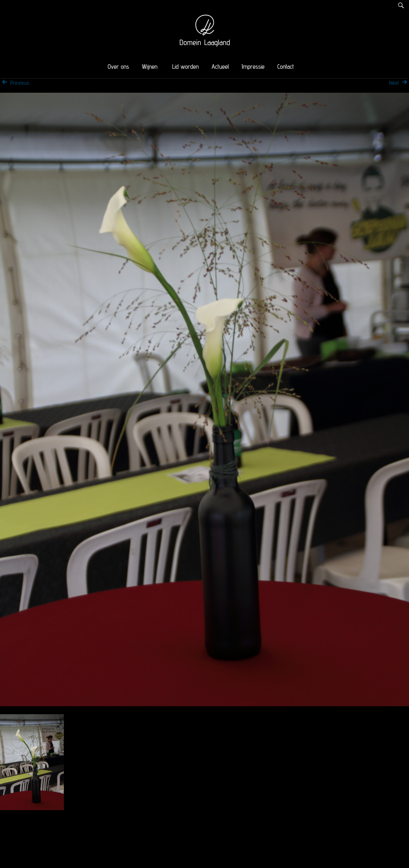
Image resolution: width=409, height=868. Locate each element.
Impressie (253, 66)
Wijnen (150, 66)
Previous (15, 83)
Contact (286, 66)
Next (399, 83)
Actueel (220, 66)
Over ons (118, 66)
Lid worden (185, 66)
